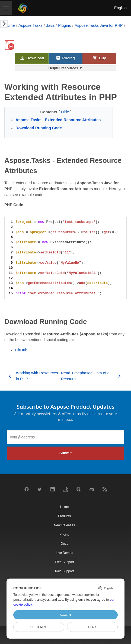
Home (9, 25)
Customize (39, 627)
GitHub (21, 350)
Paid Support (64, 571)
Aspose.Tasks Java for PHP (99, 25)
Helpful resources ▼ (66, 68)
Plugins (64, 25)
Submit (65, 453)
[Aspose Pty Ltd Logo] (23, 8)
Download (32, 58)
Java (50, 25)
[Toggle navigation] (6, 8)
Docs (64, 544)
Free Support (64, 562)
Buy (99, 58)
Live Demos (64, 553)
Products (64, 516)
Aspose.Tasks (31, 25)
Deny (92, 627)
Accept (65, 615)
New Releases (64, 525)
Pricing (65, 58)
